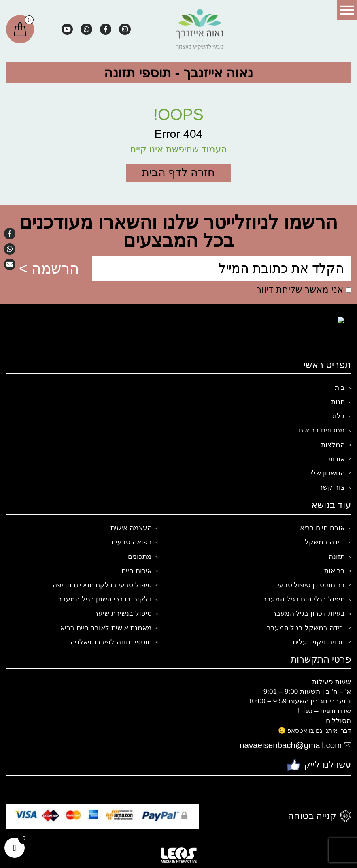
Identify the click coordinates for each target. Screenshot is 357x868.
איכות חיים (137, 571)
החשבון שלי (328, 473)
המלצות (333, 445)
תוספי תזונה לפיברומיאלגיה (111, 642)
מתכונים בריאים (322, 430)
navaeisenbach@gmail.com (291, 745)
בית (340, 388)
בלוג (338, 416)
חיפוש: (46, 29)
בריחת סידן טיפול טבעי (311, 585)
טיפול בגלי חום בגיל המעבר (304, 599)
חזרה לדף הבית (178, 173)
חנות (338, 402)
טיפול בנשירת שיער (123, 613)
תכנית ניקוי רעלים (319, 642)
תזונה (337, 557)
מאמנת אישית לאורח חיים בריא (106, 628)
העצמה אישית (131, 528)
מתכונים (140, 557)
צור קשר (332, 487)
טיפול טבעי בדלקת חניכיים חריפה (102, 585)
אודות (337, 459)
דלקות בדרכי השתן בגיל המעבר (105, 599)
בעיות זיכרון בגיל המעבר (309, 613)
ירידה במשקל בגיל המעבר (306, 628)
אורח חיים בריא (323, 528)
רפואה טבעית (132, 542)
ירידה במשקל (325, 542)
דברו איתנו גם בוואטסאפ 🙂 (314, 730)
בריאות (335, 571)
